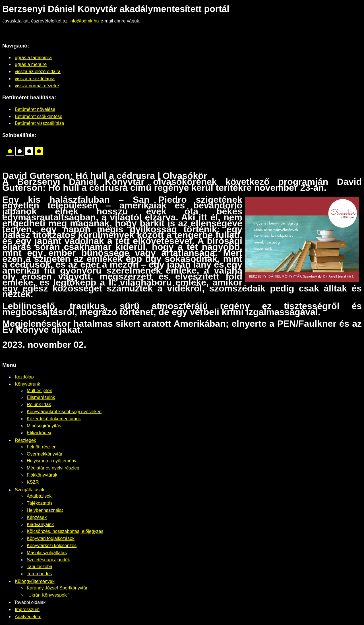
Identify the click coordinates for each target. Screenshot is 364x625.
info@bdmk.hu (84, 21)
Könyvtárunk (27, 384)
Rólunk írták (39, 404)
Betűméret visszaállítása (39, 123)
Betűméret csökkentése (39, 116)
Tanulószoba (40, 567)
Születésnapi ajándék (48, 560)
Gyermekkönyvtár (45, 454)
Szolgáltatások (30, 490)
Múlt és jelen (40, 391)
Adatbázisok (39, 496)
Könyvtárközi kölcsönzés (52, 546)
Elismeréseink (41, 397)
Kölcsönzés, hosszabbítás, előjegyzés (65, 531)
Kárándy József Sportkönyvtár (57, 588)
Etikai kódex (39, 433)
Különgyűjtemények (35, 581)
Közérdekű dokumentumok (54, 419)
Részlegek (25, 440)
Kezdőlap (24, 377)
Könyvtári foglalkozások (51, 538)
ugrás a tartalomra (33, 58)
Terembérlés (39, 574)
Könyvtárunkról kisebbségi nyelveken (64, 412)
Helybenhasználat (45, 510)
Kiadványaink (40, 524)
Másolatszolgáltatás (47, 553)
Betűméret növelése (35, 109)
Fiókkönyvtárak (42, 475)
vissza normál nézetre (37, 86)
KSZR (33, 482)
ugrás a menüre (31, 64)
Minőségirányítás (44, 426)
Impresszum (27, 610)
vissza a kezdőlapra (35, 79)
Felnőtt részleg (42, 447)
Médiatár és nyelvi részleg (53, 468)
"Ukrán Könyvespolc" (48, 595)
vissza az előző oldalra (38, 72)
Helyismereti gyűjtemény (51, 461)
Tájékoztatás (40, 503)
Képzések (37, 517)
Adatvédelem (28, 617)
